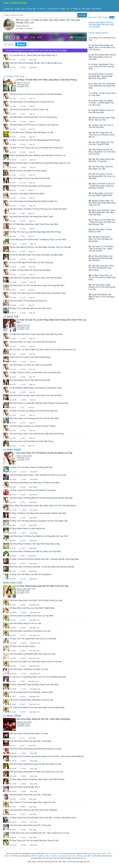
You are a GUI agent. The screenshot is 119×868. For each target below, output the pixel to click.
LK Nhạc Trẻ (8, 9)
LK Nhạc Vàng (19, 9)
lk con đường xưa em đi (67, 856)
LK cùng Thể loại (14, 77)
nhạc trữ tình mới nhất (53, 854)
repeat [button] (26, 38)
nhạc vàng (92, 854)
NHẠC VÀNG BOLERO (15, 3)
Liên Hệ (87, 862)
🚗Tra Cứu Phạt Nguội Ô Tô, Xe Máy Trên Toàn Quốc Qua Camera (35, 50)
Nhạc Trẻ (26, 26)
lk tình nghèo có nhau (42, 856)
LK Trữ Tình (41, 9)
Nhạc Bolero (97, 9)
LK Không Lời (75, 9)
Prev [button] (6, 38)
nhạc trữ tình (101, 854)
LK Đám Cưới (64, 9)
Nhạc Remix (86, 9)
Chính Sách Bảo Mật (75, 862)
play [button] (12, 37)
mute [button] (71, 37)
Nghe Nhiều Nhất (98, 33)
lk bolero (54, 856)
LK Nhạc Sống (52, 9)
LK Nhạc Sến (31, 9)
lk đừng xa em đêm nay (85, 856)
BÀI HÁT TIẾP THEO (98, 18)
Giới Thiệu (62, 862)
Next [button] (18, 38)
